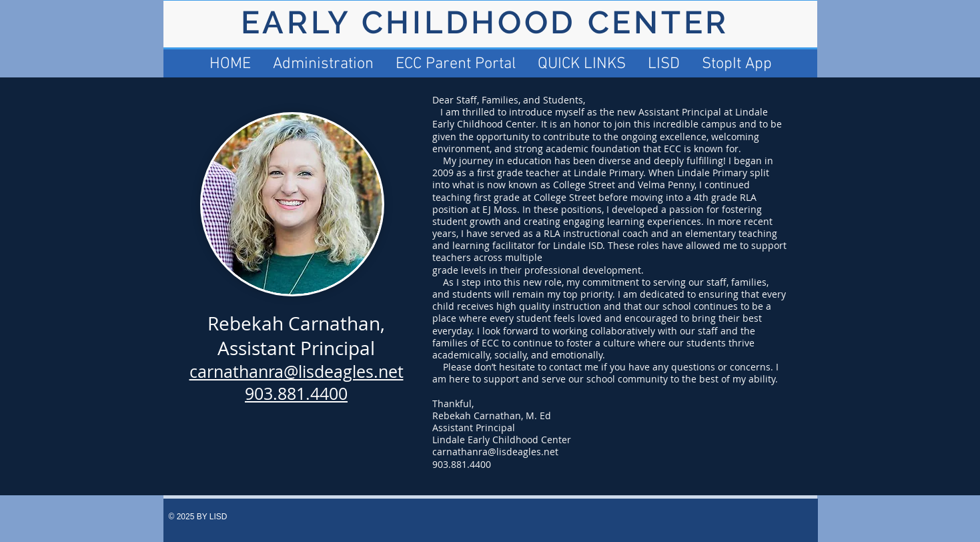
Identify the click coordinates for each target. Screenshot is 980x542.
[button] (581, 64)
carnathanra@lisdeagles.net (495, 452)
